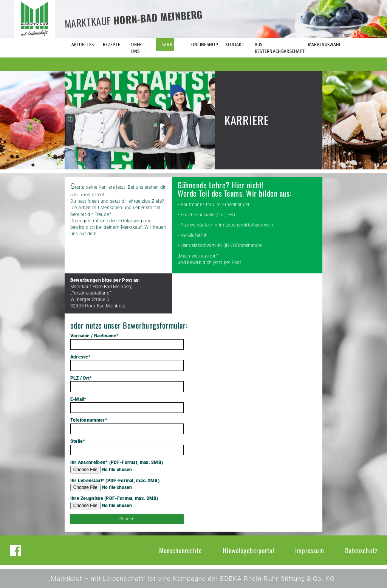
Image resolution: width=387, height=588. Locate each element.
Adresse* (127, 363)
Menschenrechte (180, 550)
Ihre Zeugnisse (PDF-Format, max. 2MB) (127, 503)
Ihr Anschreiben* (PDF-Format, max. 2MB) (127, 467)
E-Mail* (127, 405)
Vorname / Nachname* (127, 341)
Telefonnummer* (127, 426)
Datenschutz (361, 550)
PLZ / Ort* (127, 384)
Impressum (310, 550)
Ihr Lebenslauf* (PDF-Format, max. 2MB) (127, 485)
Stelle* (127, 447)
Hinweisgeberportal (248, 550)
